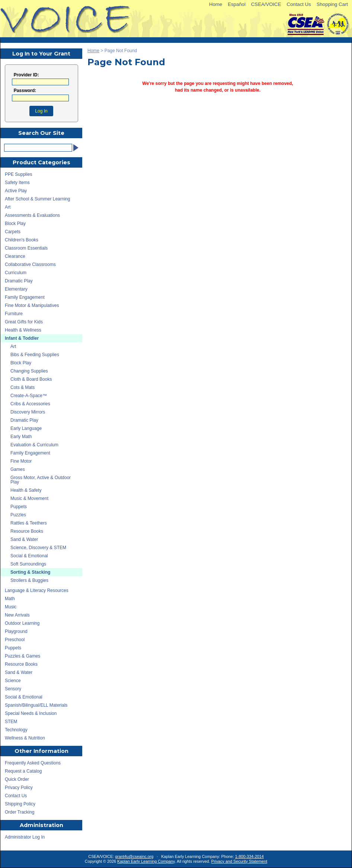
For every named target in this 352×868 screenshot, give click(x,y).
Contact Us (299, 4)
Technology (16, 730)
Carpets (13, 232)
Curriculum (16, 273)
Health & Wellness (23, 330)
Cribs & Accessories (30, 404)
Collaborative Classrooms (30, 264)
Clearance (15, 256)
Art (8, 207)
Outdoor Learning (22, 623)
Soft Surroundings (28, 564)
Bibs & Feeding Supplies (35, 355)
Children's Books (22, 240)
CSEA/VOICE (266, 4)
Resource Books (27, 531)
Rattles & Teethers (29, 523)
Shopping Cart (332, 4)
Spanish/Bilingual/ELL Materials (36, 705)
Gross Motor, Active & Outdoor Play (41, 480)
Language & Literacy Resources (37, 590)
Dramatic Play (19, 281)
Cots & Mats (23, 387)
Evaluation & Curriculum (34, 445)
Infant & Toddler (22, 338)
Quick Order (17, 779)
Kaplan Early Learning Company (146, 861)
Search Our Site (41, 133)
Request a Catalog (23, 771)
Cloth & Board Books (31, 379)
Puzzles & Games (23, 656)
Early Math (21, 437)
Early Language (26, 428)
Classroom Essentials (26, 248)
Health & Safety (26, 490)
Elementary (16, 289)
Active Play (16, 191)
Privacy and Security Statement (239, 861)
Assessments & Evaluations (32, 215)
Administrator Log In (25, 837)
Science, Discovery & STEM (38, 548)
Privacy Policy (19, 788)
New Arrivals (17, 615)
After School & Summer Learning (37, 199)
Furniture (14, 314)
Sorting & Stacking (30, 572)
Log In (41, 111)
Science (13, 681)
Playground (16, 631)
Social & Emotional (29, 556)
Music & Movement (29, 498)
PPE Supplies (18, 174)
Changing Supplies (29, 371)
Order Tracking (20, 812)
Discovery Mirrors (28, 412)
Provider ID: (26, 75)
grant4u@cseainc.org (134, 856)
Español (237, 4)
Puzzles (18, 515)
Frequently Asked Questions (33, 763)
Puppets (19, 507)
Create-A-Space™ (29, 396)
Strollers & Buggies (29, 580)
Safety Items (17, 183)
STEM (11, 722)
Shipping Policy (20, 804)
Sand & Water (24, 539)
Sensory (13, 689)
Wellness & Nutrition (25, 738)
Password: (25, 91)
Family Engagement (25, 297)
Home (216, 4)
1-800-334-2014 (249, 856)
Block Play (15, 224)
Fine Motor (21, 461)
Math (10, 599)
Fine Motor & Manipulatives (32, 305)
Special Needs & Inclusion (31, 713)
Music (11, 607)
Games (18, 469)
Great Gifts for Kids (24, 322)
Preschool (15, 640)
